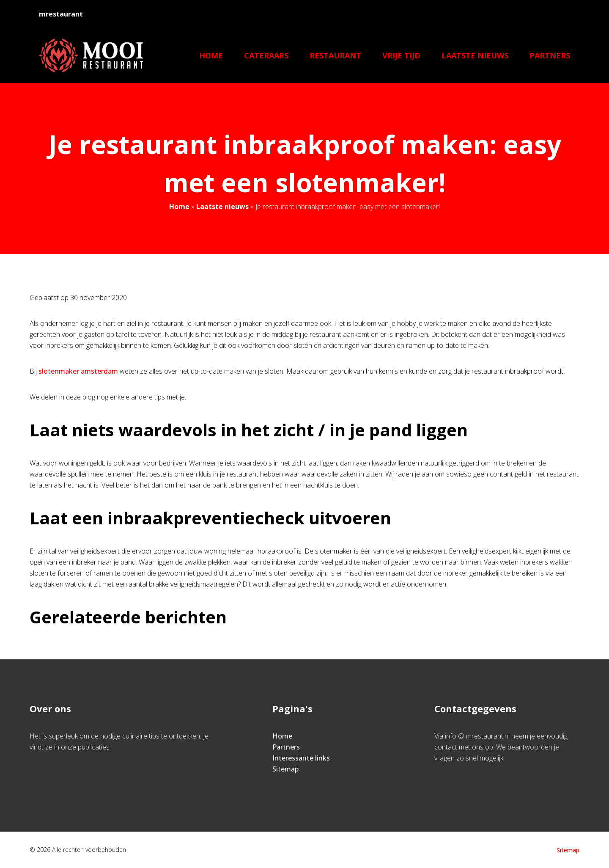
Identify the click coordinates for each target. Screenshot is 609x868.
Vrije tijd (401, 55)
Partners (550, 55)
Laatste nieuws (475, 55)
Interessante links (301, 758)
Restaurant (335, 55)
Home (211, 55)
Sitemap (285, 769)
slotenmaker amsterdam (78, 371)
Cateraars (266, 55)
